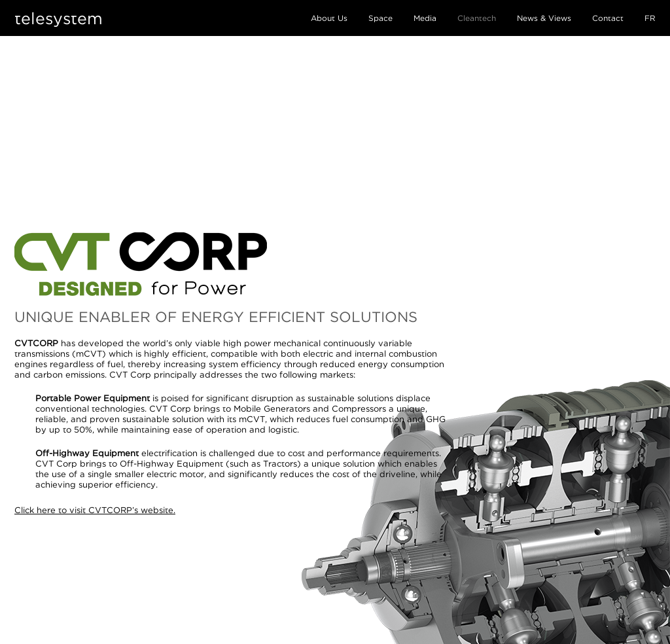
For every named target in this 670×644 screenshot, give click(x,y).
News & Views (544, 18)
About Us (329, 18)
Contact (608, 18)
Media (425, 18)
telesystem (59, 18)
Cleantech (477, 18)
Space (380, 18)
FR (650, 18)
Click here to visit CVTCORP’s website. (95, 510)
